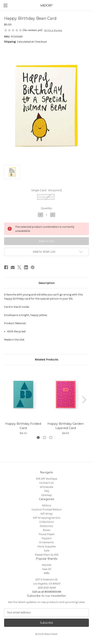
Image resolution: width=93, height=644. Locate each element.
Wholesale (46, 487)
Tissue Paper (47, 534)
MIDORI (47, 565)
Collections (46, 522)
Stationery (46, 526)
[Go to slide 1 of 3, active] (38, 438)
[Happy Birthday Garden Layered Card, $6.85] (66, 394)
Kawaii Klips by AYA (47, 555)
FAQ (47, 491)
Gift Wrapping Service (46, 518)
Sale (47, 551)
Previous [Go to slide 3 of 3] (5, 399)
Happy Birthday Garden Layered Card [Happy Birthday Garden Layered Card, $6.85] (66, 426)
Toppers (47, 538)
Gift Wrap (46, 514)
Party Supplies (47, 546)
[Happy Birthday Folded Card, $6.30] (23, 394)
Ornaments (46, 542)
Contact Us (46, 483)
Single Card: (46, 190)
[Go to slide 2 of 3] (44, 438)
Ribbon (47, 505)
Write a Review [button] (53, 30)
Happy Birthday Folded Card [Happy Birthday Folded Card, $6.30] (23, 426)
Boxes (47, 530)
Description (46, 283)
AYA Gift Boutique (46, 479)
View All (47, 569)
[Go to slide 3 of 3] (51, 438)
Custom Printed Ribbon (47, 510)
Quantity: (47, 208)
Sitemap (46, 495)
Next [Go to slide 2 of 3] (84, 399)
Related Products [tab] (46, 359)
